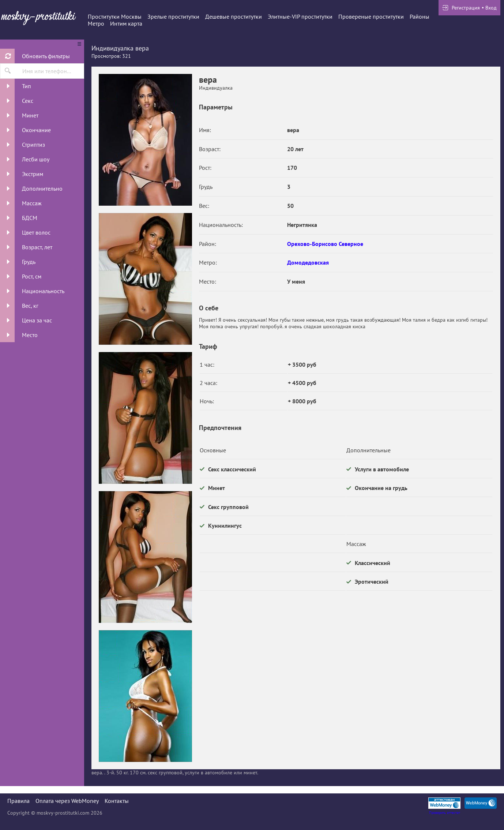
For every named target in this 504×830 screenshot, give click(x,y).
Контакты (117, 801)
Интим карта (126, 23)
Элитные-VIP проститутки (300, 16)
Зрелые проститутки (173, 16)
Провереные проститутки (371, 16)
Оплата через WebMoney (67, 801)
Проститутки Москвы (115, 16)
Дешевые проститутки (234, 16)
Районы (420, 16)
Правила (18, 801)
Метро (96, 23)
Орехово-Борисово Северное (325, 244)
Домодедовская (308, 262)
